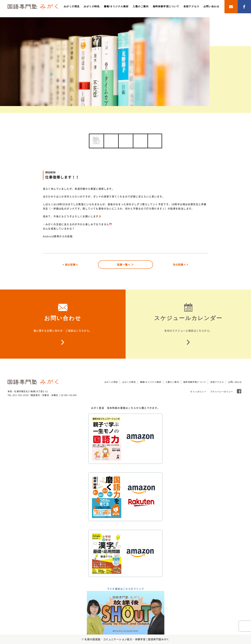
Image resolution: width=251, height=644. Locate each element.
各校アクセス (191, 6)
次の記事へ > (181, 264)
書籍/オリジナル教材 (116, 6)
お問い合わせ (211, 6)
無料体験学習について (166, 6)
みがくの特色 (92, 6)
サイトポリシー (198, 392)
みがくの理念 (72, 6)
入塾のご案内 (141, 6)
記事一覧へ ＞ (125, 264)
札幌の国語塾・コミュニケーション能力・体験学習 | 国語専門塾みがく (127, 639)
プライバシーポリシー (222, 392)
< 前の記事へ (70, 264)
